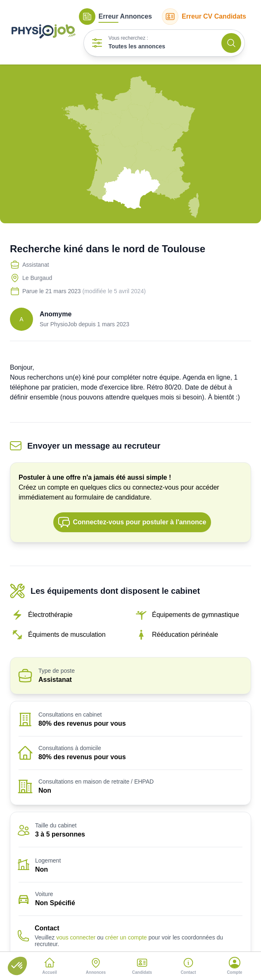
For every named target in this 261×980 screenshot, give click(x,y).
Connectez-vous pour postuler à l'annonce (132, 522)
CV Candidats (204, 17)
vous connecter (76, 937)
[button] (17, 966)
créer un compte (126, 937)
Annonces (115, 17)
